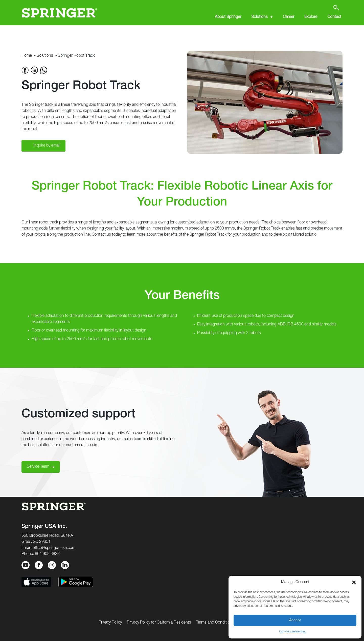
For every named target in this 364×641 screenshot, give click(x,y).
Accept (295, 620)
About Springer (228, 17)
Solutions (259, 17)
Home (27, 56)
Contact (334, 17)
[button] (354, 582)
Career (289, 17)
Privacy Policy (110, 623)
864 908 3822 (47, 554)
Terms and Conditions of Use (221, 623)
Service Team (38, 467)
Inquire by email (47, 146)
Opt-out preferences (292, 632)
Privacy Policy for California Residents (159, 623)
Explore (311, 17)
